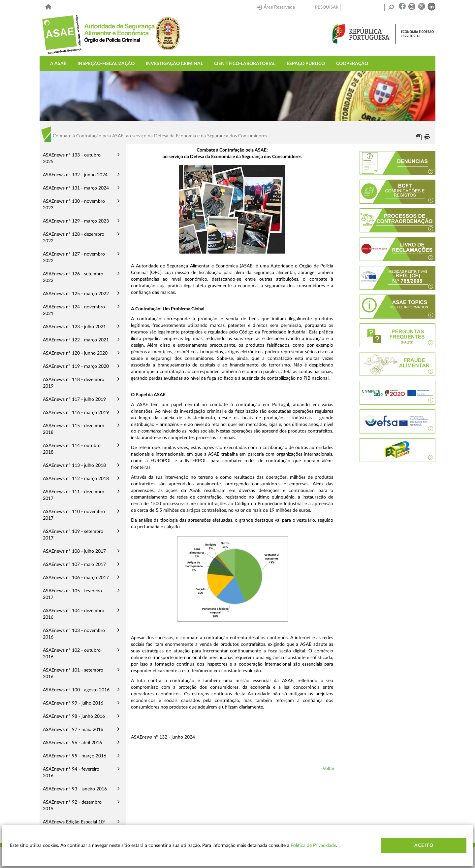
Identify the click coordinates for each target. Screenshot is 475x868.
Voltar (329, 769)
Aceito (424, 846)
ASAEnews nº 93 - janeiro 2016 (75, 789)
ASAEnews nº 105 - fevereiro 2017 (72, 594)
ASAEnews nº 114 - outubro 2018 (72, 449)
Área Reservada (276, 7)
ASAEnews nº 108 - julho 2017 (74, 551)
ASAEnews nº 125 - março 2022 (76, 294)
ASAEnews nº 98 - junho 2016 (74, 716)
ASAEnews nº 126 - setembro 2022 (73, 277)
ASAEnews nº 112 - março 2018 (76, 479)
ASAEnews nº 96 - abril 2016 (72, 743)
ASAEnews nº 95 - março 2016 (75, 756)
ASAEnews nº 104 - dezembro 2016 (74, 614)
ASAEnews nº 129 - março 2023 (76, 221)
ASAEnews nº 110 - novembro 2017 (74, 515)
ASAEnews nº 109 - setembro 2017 (73, 535)
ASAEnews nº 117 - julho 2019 (74, 399)
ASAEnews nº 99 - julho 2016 (73, 703)
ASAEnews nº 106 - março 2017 (76, 578)
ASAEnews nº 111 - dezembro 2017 (74, 495)
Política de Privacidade (313, 846)
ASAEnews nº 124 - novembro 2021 (74, 310)
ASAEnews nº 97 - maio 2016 (73, 730)
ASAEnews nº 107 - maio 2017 (74, 565)
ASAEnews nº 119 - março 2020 (76, 366)
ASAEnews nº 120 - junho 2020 (75, 353)
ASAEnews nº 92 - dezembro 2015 (72, 806)
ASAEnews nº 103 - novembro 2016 (74, 634)
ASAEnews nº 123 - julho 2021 (74, 327)
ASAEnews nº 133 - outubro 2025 (72, 158)
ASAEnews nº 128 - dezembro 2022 (74, 238)
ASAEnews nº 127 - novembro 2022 (74, 258)
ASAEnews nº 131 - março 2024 (76, 188)
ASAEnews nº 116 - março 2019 (76, 413)
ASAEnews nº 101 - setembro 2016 (73, 674)
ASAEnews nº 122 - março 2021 (76, 340)
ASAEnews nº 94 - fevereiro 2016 (71, 773)
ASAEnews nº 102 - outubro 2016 (72, 654)
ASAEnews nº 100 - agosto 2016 (76, 690)
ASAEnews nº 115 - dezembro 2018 (74, 429)
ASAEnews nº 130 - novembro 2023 (74, 205)
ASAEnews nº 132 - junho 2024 (75, 175)
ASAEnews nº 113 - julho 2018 (74, 466)
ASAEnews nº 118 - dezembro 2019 (74, 383)
